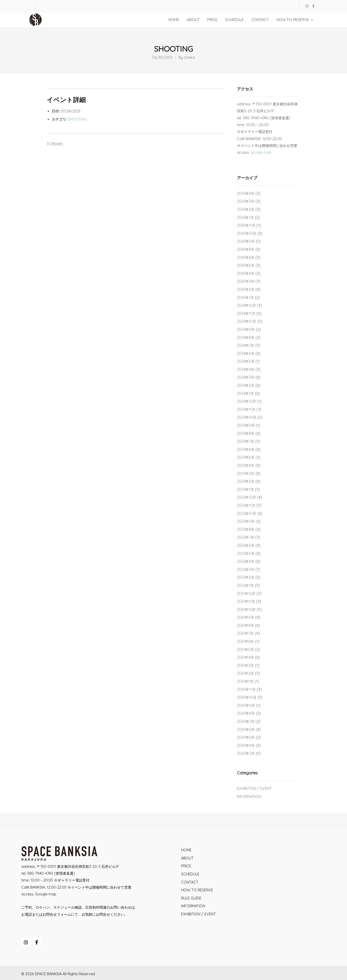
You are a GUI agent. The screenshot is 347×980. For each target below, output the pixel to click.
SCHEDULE (190, 874)
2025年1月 (245, 298)
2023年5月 (246, 457)
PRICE (186, 866)
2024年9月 (246, 329)
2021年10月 (246, 610)
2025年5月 (246, 265)
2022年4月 (246, 561)
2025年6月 (246, 258)
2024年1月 (245, 394)
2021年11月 (246, 601)
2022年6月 (246, 545)
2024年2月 (246, 385)
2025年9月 (246, 241)
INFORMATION (249, 797)
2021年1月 (245, 681)
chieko (189, 58)
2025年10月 (247, 233)
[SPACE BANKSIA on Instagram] (26, 942)
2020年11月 (246, 690)
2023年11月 (246, 409)
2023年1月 (245, 489)
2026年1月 (245, 218)
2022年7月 (246, 537)
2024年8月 (246, 338)
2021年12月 (246, 594)
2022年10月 (247, 514)
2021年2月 (245, 673)
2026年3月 (246, 201)
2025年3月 (246, 281)
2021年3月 (245, 665)
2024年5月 (246, 361)
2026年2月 (246, 209)
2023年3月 (246, 474)
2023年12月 (246, 401)
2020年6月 (246, 730)
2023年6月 (246, 449)
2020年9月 (246, 705)
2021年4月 (245, 657)
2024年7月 (246, 345)
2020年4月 (246, 746)
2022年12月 (246, 497)
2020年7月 (246, 721)
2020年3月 (246, 753)
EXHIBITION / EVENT (254, 789)
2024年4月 (246, 369)
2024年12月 (246, 305)
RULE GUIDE (191, 898)
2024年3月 (246, 377)
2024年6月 (246, 354)
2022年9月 (246, 521)
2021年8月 (245, 625)
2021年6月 (245, 641)
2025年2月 (246, 289)
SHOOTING (77, 119)
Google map (46, 894)
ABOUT (187, 858)
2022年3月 (246, 570)
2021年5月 (245, 650)
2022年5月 (246, 554)
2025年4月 (246, 273)
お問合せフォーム (57, 914)
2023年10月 (247, 417)
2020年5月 (246, 737)
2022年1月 (245, 585)
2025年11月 (246, 225)
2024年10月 (247, 321)
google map (261, 152)
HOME (186, 850)
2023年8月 (246, 434)
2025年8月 (246, 249)
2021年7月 (245, 633)
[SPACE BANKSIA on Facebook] (37, 942)
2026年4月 (246, 193)
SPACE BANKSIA (48, 974)
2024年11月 (246, 313)
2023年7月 (246, 441)
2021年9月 (246, 617)
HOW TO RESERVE (197, 890)
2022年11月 (246, 505)
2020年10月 (247, 697)
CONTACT (190, 882)
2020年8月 (246, 713)
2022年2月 (246, 577)
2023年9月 (246, 425)
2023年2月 (246, 481)
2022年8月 (246, 530)
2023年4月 (246, 465)
